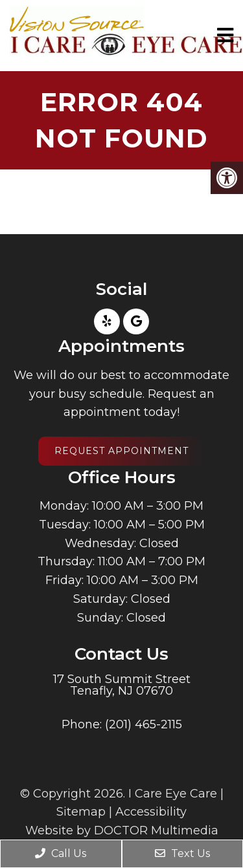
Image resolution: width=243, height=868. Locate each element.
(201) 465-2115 (144, 724)
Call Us (61, 853)
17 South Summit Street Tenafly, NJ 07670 (122, 685)
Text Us (182, 853)
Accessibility (151, 812)
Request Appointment (121, 451)
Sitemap (81, 812)
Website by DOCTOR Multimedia (122, 830)
